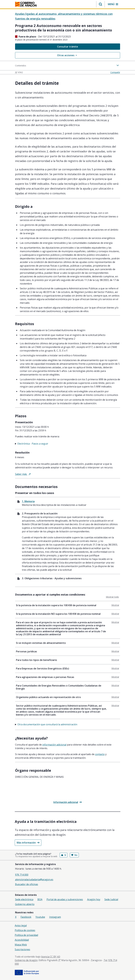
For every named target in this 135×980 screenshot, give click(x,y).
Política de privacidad (26, 935)
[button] (100, 4)
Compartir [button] (115, 72)
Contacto (100, 754)
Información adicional (67, 802)
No (74, 855)
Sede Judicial (111, 899)
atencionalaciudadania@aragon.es (34, 879)
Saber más (23, 474)
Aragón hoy (94, 899)
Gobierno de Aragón (26, 960)
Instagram (55, 917)
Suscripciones (22, 949)
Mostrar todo (112, 597)
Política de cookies (25, 930)
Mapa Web (21, 945)
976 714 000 (22, 875)
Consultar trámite (68, 47)
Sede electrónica (24, 899)
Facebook (26, 917)
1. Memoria (28, 501)
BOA (40, 899)
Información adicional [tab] (54, 745)
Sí (64, 855)
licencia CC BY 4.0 (51, 957)
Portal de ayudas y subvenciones (65, 899)
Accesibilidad (22, 940)
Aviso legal (21, 925)
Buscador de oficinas (27, 884)
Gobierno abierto (25, 904)
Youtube (40, 917)
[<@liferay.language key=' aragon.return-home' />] (26, 4)
